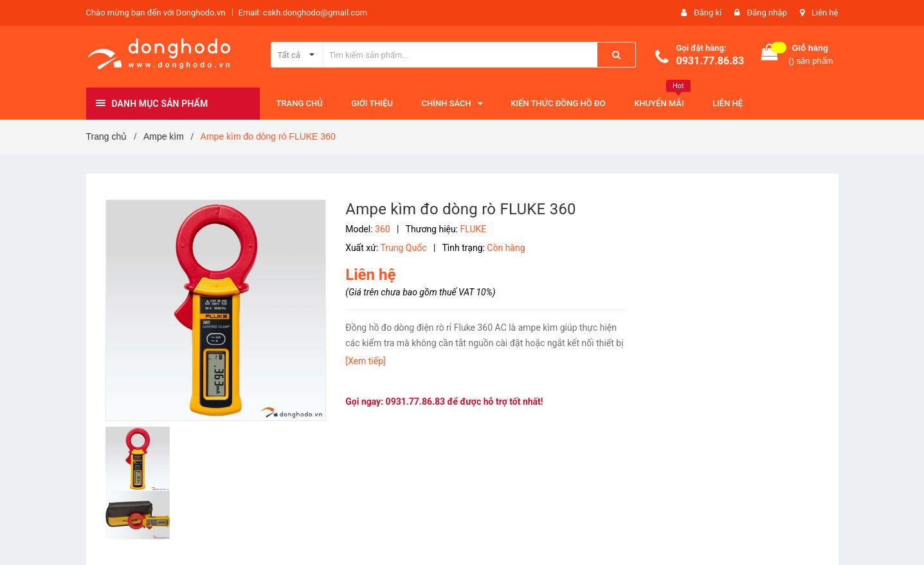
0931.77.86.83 (711, 61)
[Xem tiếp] (365, 361)
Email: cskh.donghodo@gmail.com (303, 13)
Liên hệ (825, 13)
